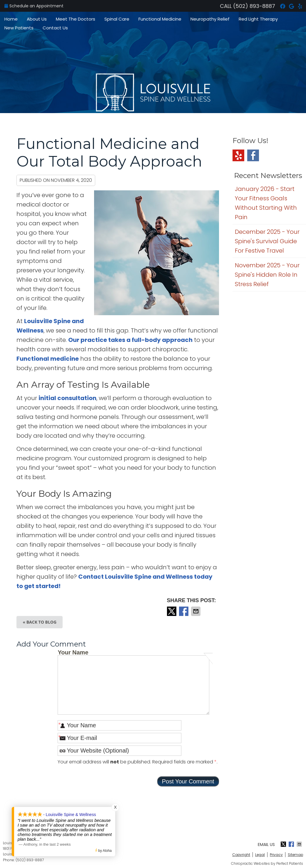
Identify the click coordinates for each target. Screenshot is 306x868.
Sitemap (295, 855)
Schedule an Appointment (34, 6)
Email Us (266, 845)
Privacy (276, 855)
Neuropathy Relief (210, 19)
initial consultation (67, 398)
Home (11, 19)
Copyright (241, 855)
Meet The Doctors (76, 19)
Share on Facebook (184, 611)
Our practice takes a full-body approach (130, 340)
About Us (37, 19)
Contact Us (55, 28)
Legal (260, 855)
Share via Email (196, 611)
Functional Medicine (160, 19)
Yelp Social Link (238, 155)
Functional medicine (48, 359)
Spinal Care (117, 19)
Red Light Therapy (258, 19)
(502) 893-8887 (254, 6)
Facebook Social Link (253, 155)
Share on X (172, 611)
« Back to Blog (40, 622)
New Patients (19, 28)
